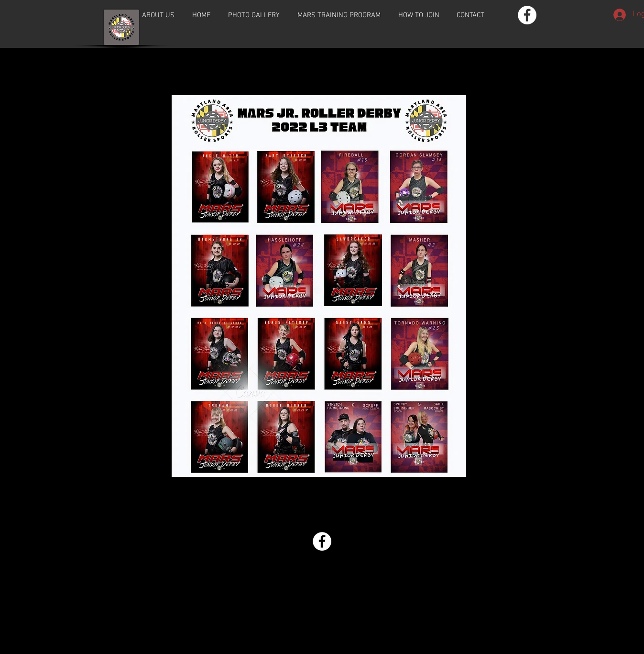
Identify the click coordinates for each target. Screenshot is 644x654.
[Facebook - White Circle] (527, 15)
